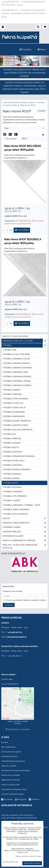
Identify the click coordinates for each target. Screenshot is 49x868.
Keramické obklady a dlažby (25, 341)
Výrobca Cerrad (12, 390)
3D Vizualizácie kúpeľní (11, 752)
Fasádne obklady (25, 532)
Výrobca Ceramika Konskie (17, 377)
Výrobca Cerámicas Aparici (17, 385)
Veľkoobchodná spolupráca (13, 761)
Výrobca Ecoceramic (14, 412)
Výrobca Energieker (14, 416)
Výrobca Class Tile (13, 403)
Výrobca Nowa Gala (14, 461)
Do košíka (22, 230)
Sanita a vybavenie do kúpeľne (25, 541)
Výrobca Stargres (13, 492)
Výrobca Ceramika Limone (17, 381)
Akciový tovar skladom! (15, 336)
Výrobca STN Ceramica (15, 496)
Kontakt (5, 742)
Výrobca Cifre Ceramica (16, 399)
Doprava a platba (9, 766)
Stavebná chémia (25, 527)
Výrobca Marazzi (12, 439)
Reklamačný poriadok (11, 775)
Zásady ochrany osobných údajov (29, 856)
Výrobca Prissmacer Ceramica (19, 456)
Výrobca (25, 345)
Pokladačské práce (9, 756)
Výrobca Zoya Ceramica (15, 514)
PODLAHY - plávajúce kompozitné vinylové (25, 547)
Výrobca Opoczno (12, 465)
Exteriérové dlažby (25, 536)
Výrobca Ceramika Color (16, 359)
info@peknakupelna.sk (17, 637)
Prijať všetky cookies (32, 863)
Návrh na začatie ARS (11, 785)
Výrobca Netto (11, 447)
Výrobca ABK (10, 350)
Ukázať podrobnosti (10, 862)
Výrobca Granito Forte (15, 425)
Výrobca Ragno (11, 478)
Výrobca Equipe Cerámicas (17, 421)
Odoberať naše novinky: (13, 591)
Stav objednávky (8, 747)
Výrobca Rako (10, 483)
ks (8, 230)
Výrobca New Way (12, 452)
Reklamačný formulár (11, 780)
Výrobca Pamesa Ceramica (17, 470)
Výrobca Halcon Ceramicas (18, 430)
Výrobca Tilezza (11, 501)
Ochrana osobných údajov (12, 794)
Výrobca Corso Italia (14, 408)
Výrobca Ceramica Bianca (17, 363)
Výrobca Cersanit (12, 394)
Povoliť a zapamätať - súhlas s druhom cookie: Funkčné (18, 721)
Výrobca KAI (9, 434)
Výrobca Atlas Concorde (16, 354)
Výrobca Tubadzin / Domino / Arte (21, 505)
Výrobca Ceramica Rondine (17, 368)
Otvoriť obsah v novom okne (18, 729)
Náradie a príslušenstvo (25, 523)
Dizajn (25, 518)
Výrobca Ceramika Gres (15, 372)
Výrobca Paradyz (12, 474)
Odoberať (9, 605)
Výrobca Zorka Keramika (16, 510)
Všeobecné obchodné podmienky (16, 770)
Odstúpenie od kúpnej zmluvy (14, 789)
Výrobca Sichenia (12, 487)
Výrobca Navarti (12, 443)
